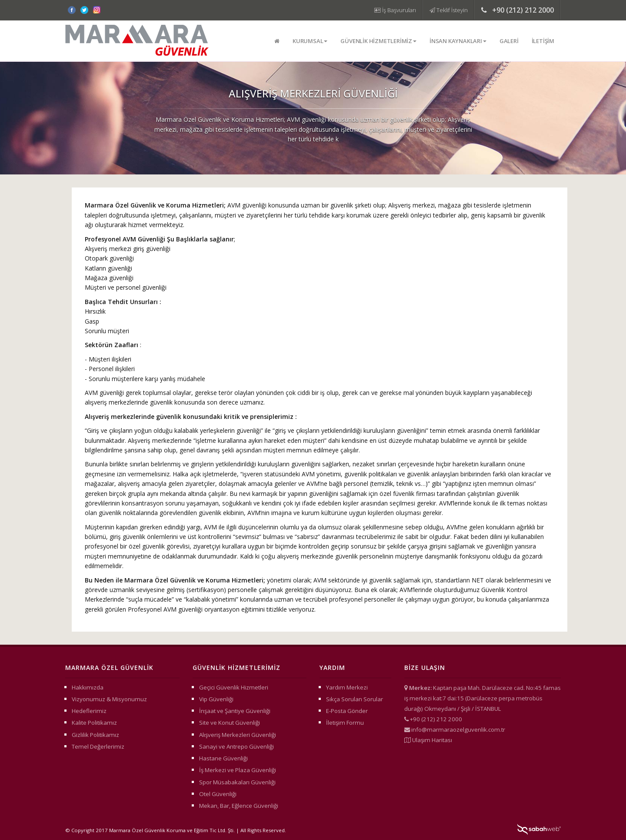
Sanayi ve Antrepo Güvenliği (236, 746)
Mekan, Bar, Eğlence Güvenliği (239, 806)
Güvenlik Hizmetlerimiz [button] (378, 41)
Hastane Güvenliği (223, 758)
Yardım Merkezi (347, 687)
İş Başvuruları (395, 10)
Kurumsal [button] (310, 41)
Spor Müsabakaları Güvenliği (237, 782)
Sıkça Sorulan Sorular (355, 699)
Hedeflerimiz (89, 711)
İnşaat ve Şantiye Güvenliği (235, 711)
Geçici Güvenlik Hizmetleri (234, 687)
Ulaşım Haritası (432, 740)
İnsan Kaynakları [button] (458, 41)
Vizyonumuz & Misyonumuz (109, 699)
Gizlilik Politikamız (95, 735)
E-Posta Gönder (347, 711)
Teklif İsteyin (449, 10)
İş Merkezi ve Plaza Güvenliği (238, 770)
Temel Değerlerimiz (98, 746)
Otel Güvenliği (218, 794)
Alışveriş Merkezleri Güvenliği (238, 735)
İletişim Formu (345, 723)
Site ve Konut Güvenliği (230, 723)
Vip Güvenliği (216, 699)
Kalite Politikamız (94, 723)
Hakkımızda (88, 687)
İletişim (543, 41)
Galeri (509, 41)
